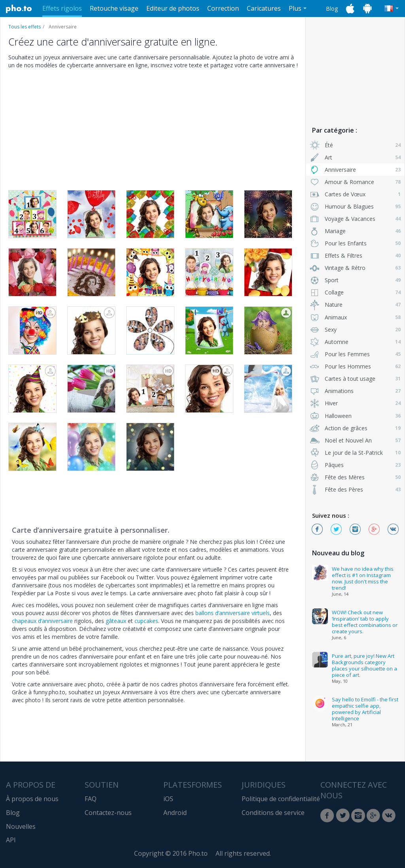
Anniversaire (355, 170)
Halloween (355, 416)
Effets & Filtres (355, 255)
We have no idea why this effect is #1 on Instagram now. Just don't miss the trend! (363, 578)
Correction (223, 8)
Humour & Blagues (355, 206)
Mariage (355, 231)
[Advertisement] (355, 68)
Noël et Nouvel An (355, 440)
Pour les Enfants (355, 243)
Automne (355, 342)
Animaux (355, 317)
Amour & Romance (355, 182)
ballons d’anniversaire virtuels (233, 613)
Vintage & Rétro (355, 268)
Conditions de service (273, 813)
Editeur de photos (173, 8)
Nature (355, 305)
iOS (168, 799)
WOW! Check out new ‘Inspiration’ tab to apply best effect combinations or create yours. (365, 622)
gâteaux (116, 621)
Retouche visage (114, 8)
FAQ (91, 799)
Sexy (355, 330)
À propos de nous (32, 799)
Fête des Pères (355, 489)
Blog (332, 9)
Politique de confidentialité (281, 799)
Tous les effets (25, 27)
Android (175, 813)
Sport (355, 280)
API (11, 840)
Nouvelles (21, 826)
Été (355, 145)
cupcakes (146, 621)
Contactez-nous (108, 813)
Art (355, 157)
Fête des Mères (355, 477)
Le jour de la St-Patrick (355, 453)
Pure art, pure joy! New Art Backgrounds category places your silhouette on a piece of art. (364, 665)
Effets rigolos (62, 8)
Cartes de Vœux (355, 194)
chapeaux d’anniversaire (42, 621)
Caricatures (264, 8)
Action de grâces (355, 428)
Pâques (355, 465)
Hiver (355, 403)
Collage (355, 292)
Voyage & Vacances (355, 219)
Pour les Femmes (355, 354)
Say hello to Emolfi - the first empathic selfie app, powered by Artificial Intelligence (365, 709)
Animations (355, 391)
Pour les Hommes (355, 366)
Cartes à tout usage (355, 379)
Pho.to (19, 9)
